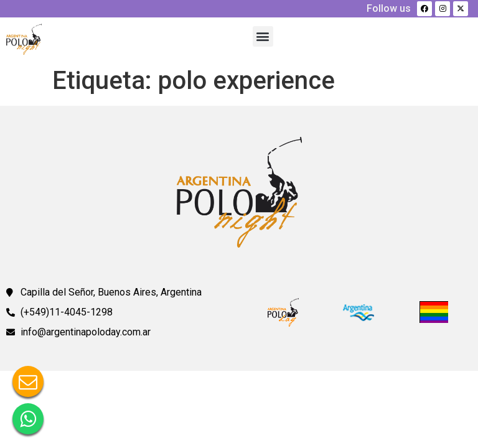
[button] (263, 36)
